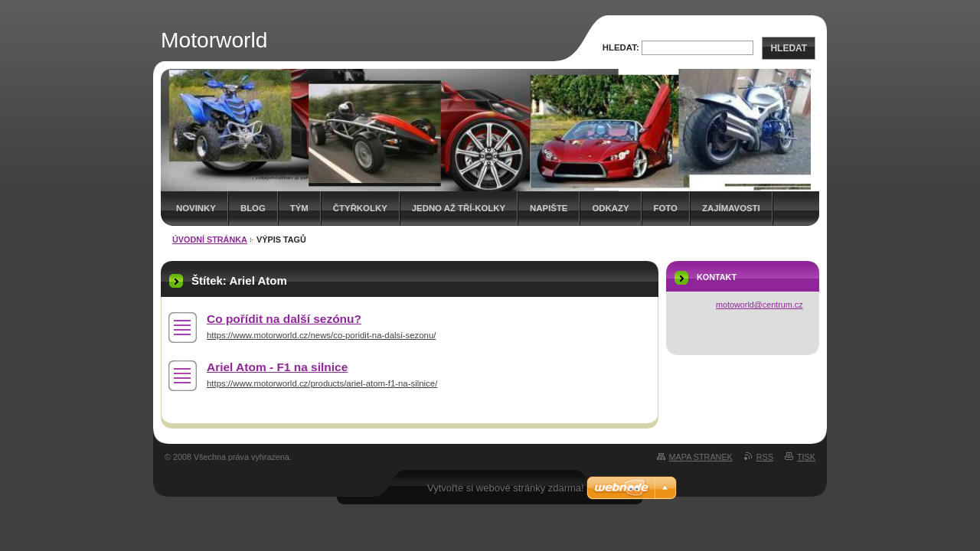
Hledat (789, 48)
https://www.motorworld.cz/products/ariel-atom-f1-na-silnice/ (322, 383)
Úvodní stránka (210, 240)
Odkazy (610, 208)
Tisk (806, 457)
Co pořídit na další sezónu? (284, 319)
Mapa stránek (701, 457)
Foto (666, 208)
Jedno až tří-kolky (459, 208)
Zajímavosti (731, 208)
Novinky (196, 208)
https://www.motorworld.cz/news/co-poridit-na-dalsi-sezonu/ (321, 335)
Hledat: (621, 47)
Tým (299, 208)
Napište (549, 208)
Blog (253, 208)
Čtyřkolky (360, 208)
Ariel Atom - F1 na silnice (277, 367)
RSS (765, 457)
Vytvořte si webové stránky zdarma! (506, 488)
